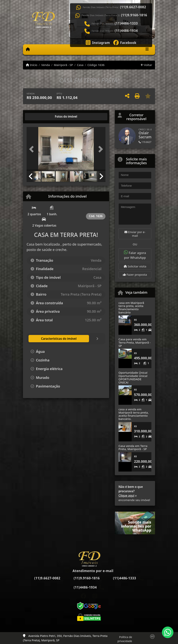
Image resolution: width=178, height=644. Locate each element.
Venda (46, 65)
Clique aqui (126, 496)
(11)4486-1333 (126, 23)
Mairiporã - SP (63, 65)
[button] (33, 149)
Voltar (147, 65)
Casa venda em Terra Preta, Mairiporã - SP (133, 447)
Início (32, 65)
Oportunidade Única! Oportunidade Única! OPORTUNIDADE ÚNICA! (133, 377)
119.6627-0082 (148, 142)
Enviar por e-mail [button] (135, 234)
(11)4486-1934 (126, 31)
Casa (80, 65)
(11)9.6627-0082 (133, 7)
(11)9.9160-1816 (134, 15)
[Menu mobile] (28, 49)
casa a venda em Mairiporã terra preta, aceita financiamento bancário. (133, 414)
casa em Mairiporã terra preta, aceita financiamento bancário (131, 308)
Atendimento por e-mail (89, 571)
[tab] (39, 117)
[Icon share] (98, 42)
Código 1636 (96, 65)
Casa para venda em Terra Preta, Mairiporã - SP (135, 342)
